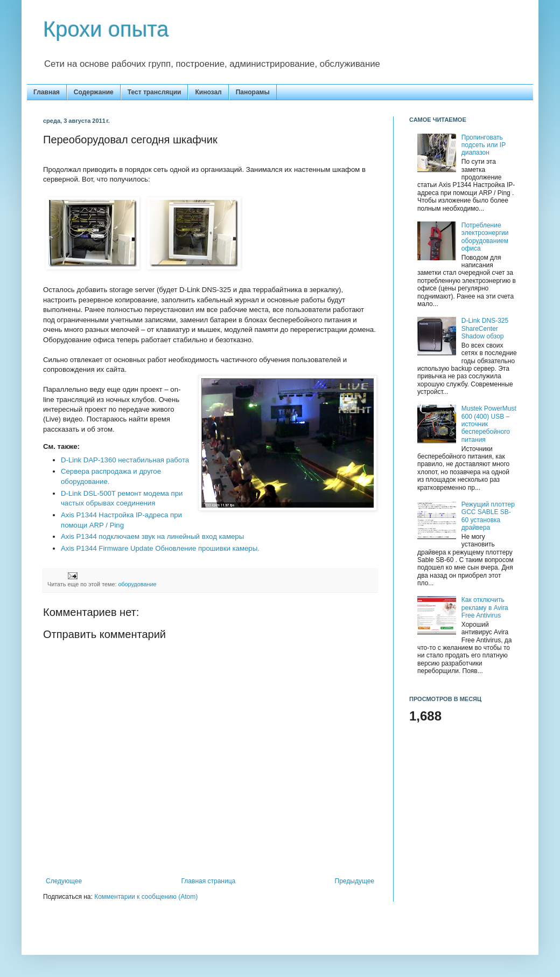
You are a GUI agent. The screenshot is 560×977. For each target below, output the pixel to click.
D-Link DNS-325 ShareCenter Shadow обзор (485, 328)
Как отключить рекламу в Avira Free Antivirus (485, 608)
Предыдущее (355, 881)
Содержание (94, 92)
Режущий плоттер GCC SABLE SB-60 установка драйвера (488, 516)
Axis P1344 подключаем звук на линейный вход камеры (152, 536)
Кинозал (208, 92)
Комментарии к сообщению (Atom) (146, 897)
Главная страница (209, 881)
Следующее (64, 881)
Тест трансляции (155, 92)
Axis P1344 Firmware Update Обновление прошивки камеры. (160, 548)
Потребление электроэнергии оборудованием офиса (485, 237)
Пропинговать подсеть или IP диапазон (484, 145)
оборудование (137, 584)
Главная (47, 92)
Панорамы (253, 92)
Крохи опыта (106, 29)
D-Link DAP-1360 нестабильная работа (125, 460)
